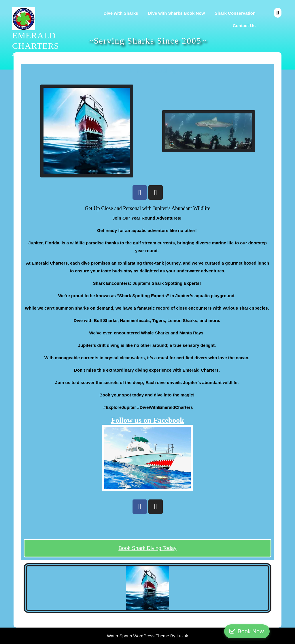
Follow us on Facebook (147, 420)
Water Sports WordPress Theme (139, 636)
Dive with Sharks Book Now (177, 13)
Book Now (270, 631)
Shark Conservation (235, 13)
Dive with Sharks (121, 13)
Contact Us (244, 26)
